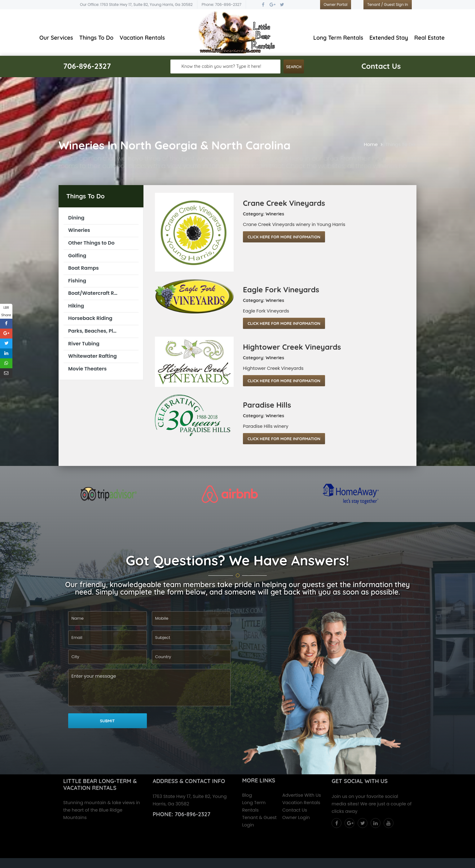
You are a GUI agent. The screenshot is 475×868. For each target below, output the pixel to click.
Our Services (56, 38)
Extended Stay (389, 38)
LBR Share (6, 311)
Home (371, 144)
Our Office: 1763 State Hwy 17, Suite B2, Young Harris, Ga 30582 (136, 4)
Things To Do (96, 38)
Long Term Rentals (338, 38)
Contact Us (295, 810)
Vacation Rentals (142, 38)
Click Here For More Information (284, 237)
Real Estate (429, 38)
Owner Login (296, 817)
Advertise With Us (302, 795)
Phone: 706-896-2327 (222, 4)
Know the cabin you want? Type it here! (221, 66)
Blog (247, 795)
